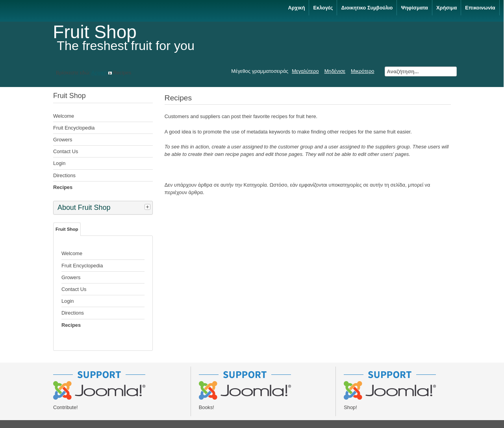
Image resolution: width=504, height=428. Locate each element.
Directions (64, 175)
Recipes (63, 187)
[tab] (148, 207)
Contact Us (66, 151)
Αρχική (296, 8)
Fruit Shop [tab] (67, 229)
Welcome (64, 116)
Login (59, 163)
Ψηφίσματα (414, 8)
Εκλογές (323, 8)
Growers (63, 140)
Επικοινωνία (480, 8)
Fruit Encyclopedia (74, 128)
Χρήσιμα (447, 8)
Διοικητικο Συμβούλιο (367, 8)
